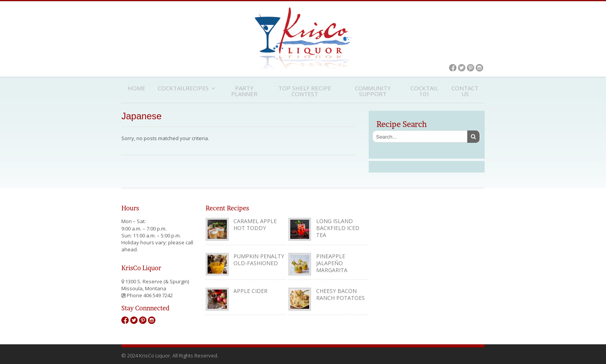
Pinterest (471, 68)
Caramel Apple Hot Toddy (255, 224)
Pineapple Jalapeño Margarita (332, 263)
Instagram (479, 68)
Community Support (373, 91)
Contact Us (465, 91)
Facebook (453, 68)
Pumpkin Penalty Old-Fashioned (259, 260)
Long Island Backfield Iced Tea (338, 228)
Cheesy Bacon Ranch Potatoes (340, 294)
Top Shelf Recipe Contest (305, 91)
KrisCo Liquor (303, 38)
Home (136, 88)
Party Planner (244, 91)
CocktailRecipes (183, 88)
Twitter (462, 68)
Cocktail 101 (424, 91)
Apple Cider (250, 291)
